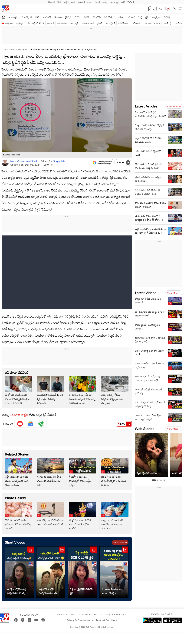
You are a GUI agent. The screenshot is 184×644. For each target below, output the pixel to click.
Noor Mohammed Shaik (24, 161)
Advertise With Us (92, 615)
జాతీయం (122, 17)
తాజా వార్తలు (14, 17)
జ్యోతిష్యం (20, 23)
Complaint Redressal (115, 615)
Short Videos (15, 542)
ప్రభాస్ (100, 23)
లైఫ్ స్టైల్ (68, 17)
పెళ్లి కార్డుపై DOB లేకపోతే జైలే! (81, 591)
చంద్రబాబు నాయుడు (152, 23)
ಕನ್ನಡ (66, 2)
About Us (75, 615)
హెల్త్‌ (140, 17)
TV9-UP (131, 2)
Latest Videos (146, 293)
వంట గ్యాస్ (74, 23)
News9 (52, 2)
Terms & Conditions (106, 620)
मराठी (73, 2)
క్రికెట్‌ (37, 17)
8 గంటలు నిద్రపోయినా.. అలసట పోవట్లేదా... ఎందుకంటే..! (112, 591)
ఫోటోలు (78, 17)
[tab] (154, 480)
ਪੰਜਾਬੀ (97, 2)
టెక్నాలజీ (50, 23)
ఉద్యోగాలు (9, 23)
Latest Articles (146, 106)
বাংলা (90, 2)
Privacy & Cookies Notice (80, 620)
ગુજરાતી (81, 2)
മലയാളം (114, 2)
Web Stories (145, 429)
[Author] (5, 163)
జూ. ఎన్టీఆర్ (110, 23)
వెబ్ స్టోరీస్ (97, 17)
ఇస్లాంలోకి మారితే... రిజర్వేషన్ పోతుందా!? (48, 591)
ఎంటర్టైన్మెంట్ (27, 17)
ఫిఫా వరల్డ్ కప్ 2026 (35, 23)
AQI (161, 9)
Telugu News (8, 49)
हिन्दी (60, 2)
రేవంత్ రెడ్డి (167, 23)
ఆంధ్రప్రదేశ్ (47, 17)
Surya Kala (59, 161)
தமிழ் (105, 2)
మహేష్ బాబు (123, 23)
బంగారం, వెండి (88, 23)
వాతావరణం (62, 23)
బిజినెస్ (87, 17)
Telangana (23, 49)
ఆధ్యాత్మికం (156, 17)
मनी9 (123, 2)
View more (120, 542)
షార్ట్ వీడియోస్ (109, 17)
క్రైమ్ (147, 17)
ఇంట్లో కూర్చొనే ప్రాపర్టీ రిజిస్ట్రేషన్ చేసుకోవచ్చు (17, 591)
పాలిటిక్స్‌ (167, 17)
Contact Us (61, 615)
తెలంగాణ (58, 17)
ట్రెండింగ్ (132, 17)
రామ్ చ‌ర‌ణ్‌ (136, 23)
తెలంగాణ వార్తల (19, 415)
